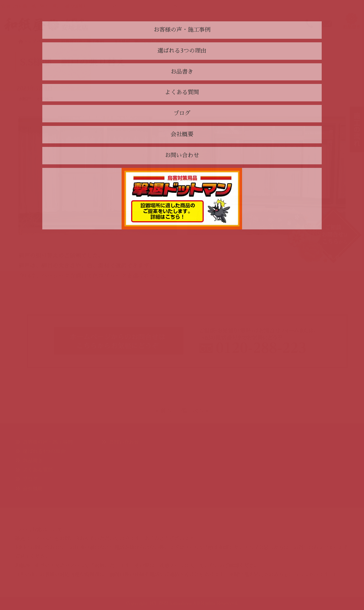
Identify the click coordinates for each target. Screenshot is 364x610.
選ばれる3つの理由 (44, 451)
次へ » (200, 411)
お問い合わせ (124, 442)
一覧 (182, 411)
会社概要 (33, 489)
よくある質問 (38, 470)
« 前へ (164, 411)
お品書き (33, 461)
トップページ (34, 42)
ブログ (30, 479)
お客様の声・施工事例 (48, 442)
